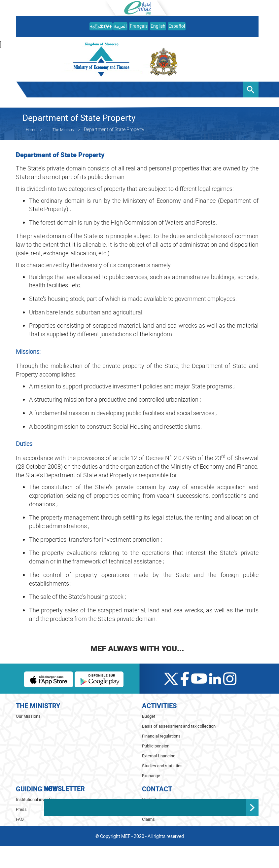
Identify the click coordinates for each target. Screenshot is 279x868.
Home (31, 130)
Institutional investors (36, 799)
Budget (149, 716)
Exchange (151, 776)
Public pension (156, 746)
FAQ (20, 819)
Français (139, 26)
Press (21, 809)
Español (177, 26)
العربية (120, 26)
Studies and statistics (162, 766)
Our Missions (28, 716)
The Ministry (63, 130)
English (158, 26)
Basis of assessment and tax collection (179, 726)
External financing (159, 756)
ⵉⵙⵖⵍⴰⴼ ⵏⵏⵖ (95, 857)
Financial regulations (161, 736)
